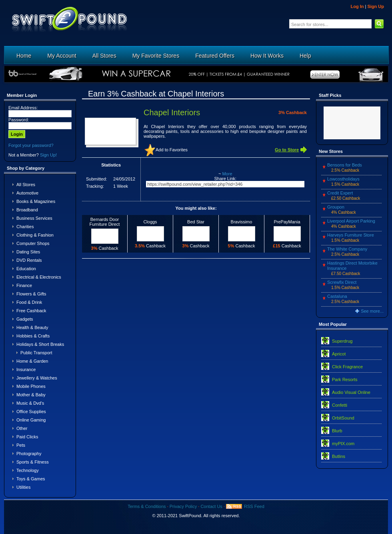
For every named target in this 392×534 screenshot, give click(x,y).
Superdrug (342, 341)
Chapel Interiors (172, 112)
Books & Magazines (36, 201)
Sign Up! (48, 155)
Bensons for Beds (345, 165)
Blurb (337, 431)
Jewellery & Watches (37, 378)
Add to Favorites (172, 150)
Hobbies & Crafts (33, 336)
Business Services (34, 218)
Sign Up (376, 6)
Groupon (336, 207)
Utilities (23, 487)
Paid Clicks (27, 437)
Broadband (27, 210)
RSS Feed (254, 506)
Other (22, 428)
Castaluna (337, 296)
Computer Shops (33, 243)
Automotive (27, 193)
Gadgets (25, 319)
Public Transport (36, 353)
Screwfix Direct (342, 282)
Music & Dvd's (30, 403)
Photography (29, 454)
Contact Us (211, 506)
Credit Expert (340, 193)
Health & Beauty (32, 327)
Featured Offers (215, 56)
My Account (62, 56)
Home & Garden (32, 361)
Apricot (339, 354)
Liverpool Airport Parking (351, 221)
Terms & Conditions (147, 506)
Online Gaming (31, 420)
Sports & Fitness (33, 462)
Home (24, 56)
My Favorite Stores (156, 56)
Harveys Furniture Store (351, 235)
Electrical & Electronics (39, 277)
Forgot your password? (31, 145)
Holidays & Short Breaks (40, 344)
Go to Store (287, 150)
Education (26, 269)
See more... (372, 311)
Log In (357, 6)
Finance (24, 285)
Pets (21, 445)
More (227, 174)
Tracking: (95, 186)
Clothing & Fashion (35, 235)
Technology (28, 470)
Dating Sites (28, 252)
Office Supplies (31, 412)
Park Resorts (345, 379)
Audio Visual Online (351, 392)
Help (305, 56)
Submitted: (97, 179)
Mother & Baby (31, 395)
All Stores (104, 56)
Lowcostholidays (343, 179)
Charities (25, 227)
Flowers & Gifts (31, 294)
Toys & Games (31, 479)
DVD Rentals (29, 260)
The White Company (347, 249)
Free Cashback (31, 311)
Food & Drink (29, 302)
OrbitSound (343, 418)
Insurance (26, 369)
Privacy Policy (183, 506)
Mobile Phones (31, 386)
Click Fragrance (347, 367)
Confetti (340, 405)
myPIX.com (343, 444)
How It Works (267, 56)
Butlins (339, 456)
